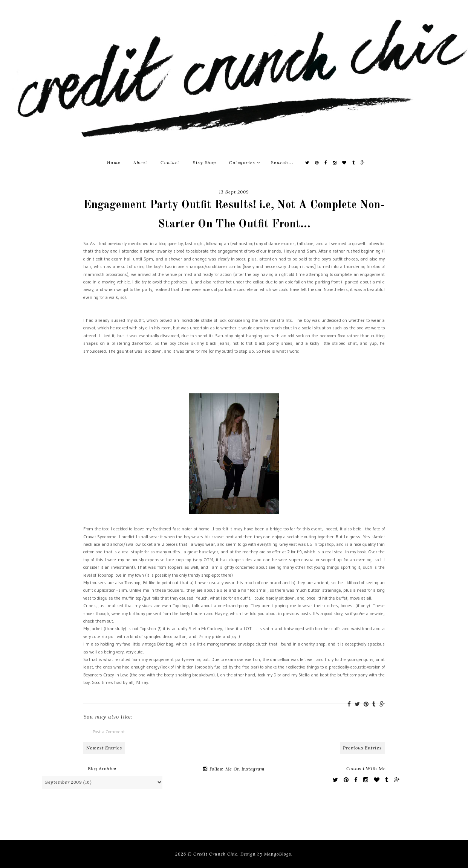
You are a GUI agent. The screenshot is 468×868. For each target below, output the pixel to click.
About (141, 163)
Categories (245, 163)
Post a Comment (109, 732)
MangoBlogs (278, 854)
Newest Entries (104, 748)
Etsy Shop (204, 163)
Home (114, 163)
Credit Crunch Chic (215, 854)
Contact (170, 163)
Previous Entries (362, 748)
